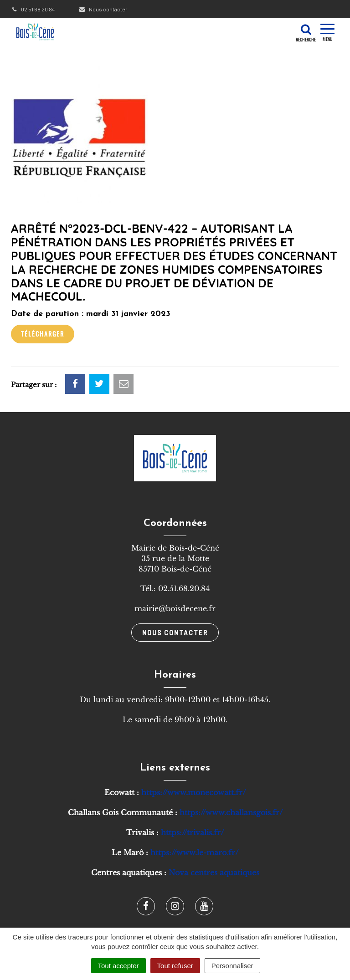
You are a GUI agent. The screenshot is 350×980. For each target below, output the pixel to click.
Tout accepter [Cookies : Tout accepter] (118, 966)
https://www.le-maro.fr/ (194, 852)
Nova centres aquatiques (214, 873)
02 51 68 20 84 (33, 9)
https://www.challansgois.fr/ (231, 812)
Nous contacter (103, 9)
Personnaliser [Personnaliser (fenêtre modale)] (232, 966)
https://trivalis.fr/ (192, 832)
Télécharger (43, 334)
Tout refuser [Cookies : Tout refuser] (175, 966)
